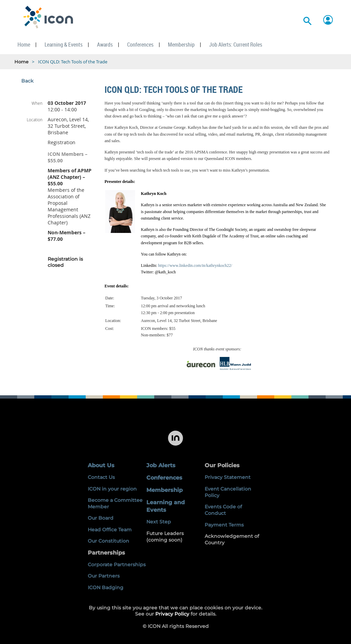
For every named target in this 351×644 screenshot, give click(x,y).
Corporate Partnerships (117, 565)
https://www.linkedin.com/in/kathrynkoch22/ (195, 265)
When (37, 103)
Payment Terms (224, 525)
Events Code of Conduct (223, 510)
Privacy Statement (228, 477)
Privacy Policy (172, 614)
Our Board (101, 518)
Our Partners (104, 576)
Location (35, 120)
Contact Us (101, 477)
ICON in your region (112, 489)
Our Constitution (108, 541)
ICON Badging (106, 587)
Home (21, 62)
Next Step (159, 522)
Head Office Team (110, 530)
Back (27, 81)
